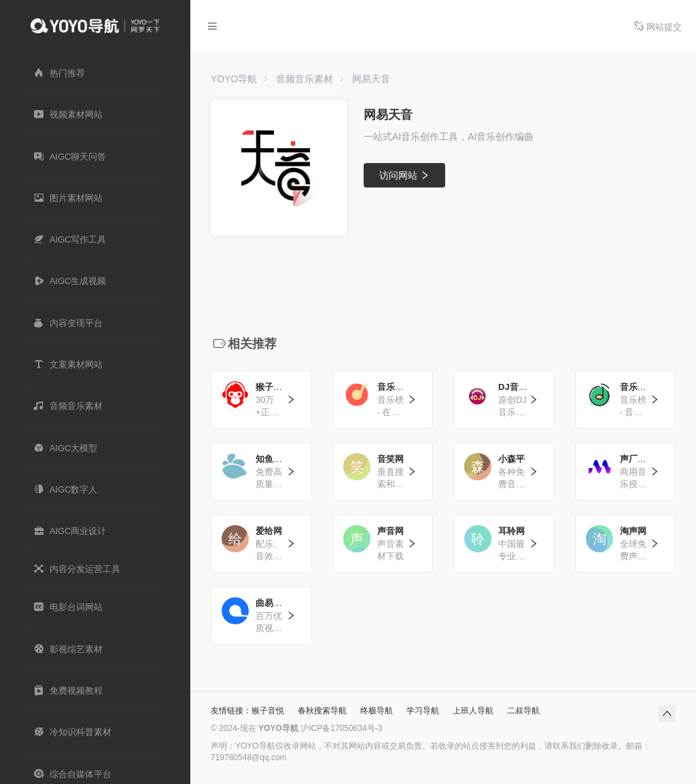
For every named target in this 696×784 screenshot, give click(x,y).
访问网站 (405, 176)
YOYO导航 (234, 79)
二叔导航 (523, 711)
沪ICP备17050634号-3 (341, 728)
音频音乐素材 (304, 79)
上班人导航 (473, 711)
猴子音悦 (268, 711)
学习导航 (423, 711)
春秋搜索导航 (322, 711)
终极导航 (377, 711)
